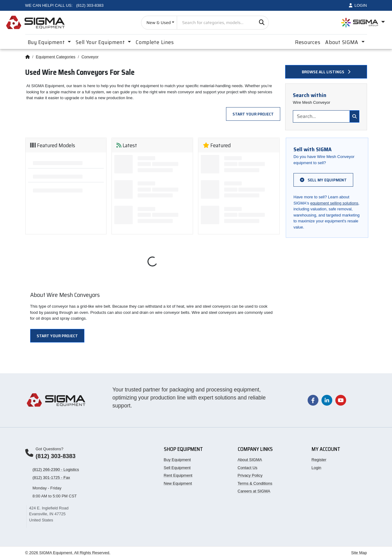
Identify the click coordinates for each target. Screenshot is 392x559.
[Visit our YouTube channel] (341, 400)
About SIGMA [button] (343, 42)
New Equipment (178, 483)
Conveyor (90, 57)
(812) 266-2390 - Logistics (56, 470)
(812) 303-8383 (56, 456)
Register (319, 460)
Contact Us (248, 468)
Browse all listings (326, 72)
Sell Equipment (177, 468)
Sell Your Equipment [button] (101, 42)
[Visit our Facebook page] (313, 400)
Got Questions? (50, 449)
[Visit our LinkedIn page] (327, 400)
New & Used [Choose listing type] (158, 22)
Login (317, 468)
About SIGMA (250, 460)
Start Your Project (253, 114)
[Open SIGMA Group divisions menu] (363, 23)
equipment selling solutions (334, 203)
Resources (308, 42)
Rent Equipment (178, 475)
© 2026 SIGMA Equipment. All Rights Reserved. (68, 553)
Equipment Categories (56, 57)
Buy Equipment (177, 460)
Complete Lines (155, 42)
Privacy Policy (250, 475)
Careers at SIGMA (254, 491)
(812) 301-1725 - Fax (51, 478)
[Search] (262, 23)
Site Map (359, 553)
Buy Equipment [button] (47, 42)
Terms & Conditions (255, 483)
